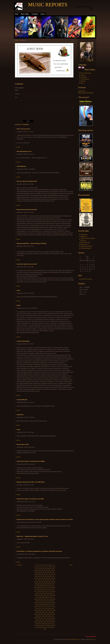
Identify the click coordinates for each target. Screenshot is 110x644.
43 (48, 573)
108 (48, 588)
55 (36, 576)
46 (35, 574)
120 (45, 592)
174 (51, 607)
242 (40, 627)
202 (37, 616)
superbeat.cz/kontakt (86, 246)
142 (53, 597)
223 (42, 622)
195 (35, 614)
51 (47, 574)
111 (37, 590)
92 (44, 584)
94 (48, 584)
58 (44, 576)
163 (37, 605)
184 (42, 610)
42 (46, 573)
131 (38, 595)
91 (41, 584)
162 (54, 603)
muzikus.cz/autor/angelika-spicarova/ (88, 239)
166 (46, 605)
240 (54, 626)
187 (51, 610)
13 (37, 567)
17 (47, 567)
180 (49, 609)
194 (53, 612)
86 (50, 582)
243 (43, 627)
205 (46, 616)
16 (45, 567)
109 (51, 588)
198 (45, 614)
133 (45, 595)
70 (52, 578)
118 (38, 592)
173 (48, 607)
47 (37, 574)
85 (47, 582)
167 (49, 605)
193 (49, 612)
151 (40, 601)
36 (52, 571)
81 (37, 582)
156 (35, 603)
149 (54, 599)
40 (41, 573)
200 (51, 614)
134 (48, 595)
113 (43, 590)
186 (48, 610)
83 (42, 582)
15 (42, 567)
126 (43, 593)
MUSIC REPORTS (48, 5)
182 (35, 610)
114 (46, 590)
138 (40, 597)
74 (41, 580)
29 (35, 571)
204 (43, 616)
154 (49, 601)
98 (38, 586)
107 (45, 588)
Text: (16, 97)
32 (42, 571)
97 (36, 586)
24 (44, 569)
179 (46, 609)
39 (39, 573)
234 (35, 626)
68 (47, 578)
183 (38, 610)
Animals (83, 75)
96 (53, 584)
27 (51, 569)
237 (45, 626)
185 (45, 610)
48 (40, 574)
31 (40, 571)
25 (46, 569)
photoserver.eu (85, 244)
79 (53, 580)
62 (53, 576)
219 (49, 620)
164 (40, 605)
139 (43, 597)
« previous (19, 565)
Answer (18, 147)
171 (42, 607)
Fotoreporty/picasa (86, 248)
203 (40, 616)
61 (51, 576)
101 (47, 586)
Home (17, 14)
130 (35, 595)
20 (54, 567)
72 (36, 580)
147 (48, 599)
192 (46, 612)
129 (53, 593)
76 (46, 580)
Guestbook (35, 14)
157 (38, 603)
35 (50, 571)
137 (37, 597)
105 (38, 588)
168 (53, 605)
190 (40, 612)
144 (38, 599)
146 (45, 599)
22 (39, 569)
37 (54, 571)
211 (45, 618)
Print (78, 639)
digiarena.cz (84, 236)
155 (53, 601)
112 (40, 590)
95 (51, 584)
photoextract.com (85, 242)
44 (51, 573)
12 (35, 567)
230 (43, 624)
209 (38, 618)
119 (42, 592)
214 (54, 618)
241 (37, 627)
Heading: (18, 94)
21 (36, 569)
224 (45, 622)
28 (53, 569)
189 (37, 612)
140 (46, 597)
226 (51, 622)
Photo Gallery (25, 14)
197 (42, 614)
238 (48, 626)
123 (54, 592)
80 (35, 582)
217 (43, 620)
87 (52, 582)
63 (35, 578)
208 (35, 618)
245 (49, 627)
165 (43, 605)
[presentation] (45, 114)
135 (51, 595)
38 (36, 573)
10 (51, 565)
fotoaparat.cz (84, 234)
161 (51, 603)
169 (35, 607)
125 (40, 593)
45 (53, 573)
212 (48, 618)
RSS (68, 639)
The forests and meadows (85, 80)
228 (37, 624)
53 (52, 574)
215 (37, 620)
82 (40, 582)
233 (53, 624)
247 (45, 629)
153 (46, 601)
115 (49, 590)
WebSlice (73, 639)
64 (37, 578)
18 (50, 567)
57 (41, 576)
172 (45, 607)
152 (43, 601)
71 (54, 578)
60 (48, 576)
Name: (17, 90)
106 (42, 588)
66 (42, 578)
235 (38, 626)
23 (41, 569)
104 (35, 588)
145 (42, 599)
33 (45, 571)
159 (45, 603)
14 (40, 567)
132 (42, 595)
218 (46, 620)
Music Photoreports (86, 73)
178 (43, 609)
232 (49, 624)
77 (48, 580)
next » (71, 565)
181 (53, 609)
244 (46, 627)
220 (53, 620)
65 (40, 578)
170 (38, 607)
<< (80, 256)
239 (51, 626)
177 (40, 609)
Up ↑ (95, 639)
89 (36, 584)
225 (48, 622)
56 (39, 576)
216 (40, 620)
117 (35, 592)
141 (49, 597)
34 (47, 571)
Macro (82, 83)
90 (39, 584)
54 (54, 574)
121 (48, 592)
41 (44, 573)
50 (45, 574)
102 (50, 586)
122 (51, 592)
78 (51, 580)
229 (40, 624)
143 (35, 599)
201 (54, 614)
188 (54, 610)
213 (51, 618)
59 (46, 576)
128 (49, 593)
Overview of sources (86, 279)
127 (46, 593)
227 (54, 622)
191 (43, 612)
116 (53, 590)
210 (42, 618)
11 (53, 565)
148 (51, 599)
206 (49, 616)
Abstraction (84, 77)
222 (38, 622)
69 (50, 578)
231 (46, 624)
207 (53, 616)
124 (37, 593)
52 (50, 574)
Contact (43, 14)
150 (37, 601)
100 (43, 586)
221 (35, 622)
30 (37, 571)
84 (45, 582)
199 (48, 614)
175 (54, 607)
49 (42, 574)
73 (39, 580)
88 (54, 582)
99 (41, 586)
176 (37, 609)
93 (46, 584)
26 (48, 569)
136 (54, 595)
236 (42, 626)
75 (44, 580)
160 (48, 603)
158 (42, 603)
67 (45, 578)
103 (53, 586)
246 (53, 627)
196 (38, 614)
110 (54, 588)
